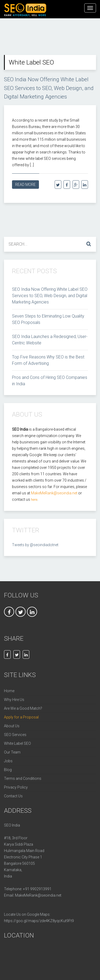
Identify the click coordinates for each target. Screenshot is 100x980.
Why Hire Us (14, 697)
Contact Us (13, 794)
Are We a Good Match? (23, 706)
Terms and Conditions (23, 776)
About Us (12, 724)
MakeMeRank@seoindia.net (38, 893)
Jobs (8, 759)
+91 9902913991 (37, 887)
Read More (25, 182)
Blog (8, 768)
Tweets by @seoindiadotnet (35, 543)
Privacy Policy (16, 785)
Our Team (12, 750)
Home (9, 689)
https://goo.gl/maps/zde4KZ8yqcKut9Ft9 (39, 919)
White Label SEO (17, 741)
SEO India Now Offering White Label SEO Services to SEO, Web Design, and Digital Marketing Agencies (46, 87)
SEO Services (15, 733)
